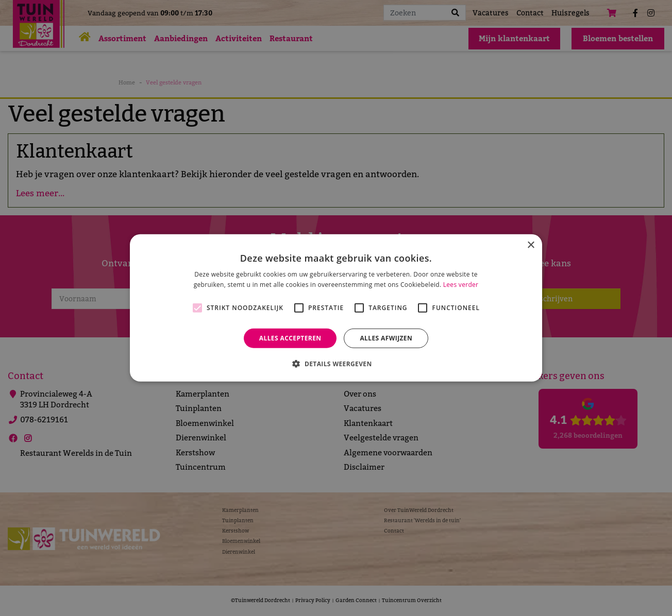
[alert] (336, 308)
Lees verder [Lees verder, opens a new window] (461, 285)
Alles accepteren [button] (290, 338)
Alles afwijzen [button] (386, 338)
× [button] (531, 245)
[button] (336, 364)
